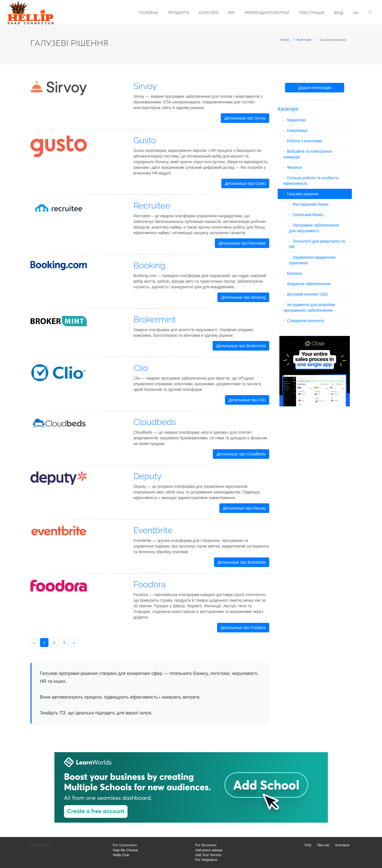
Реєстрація (312, 13)
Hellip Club (121, 855)
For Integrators (207, 860)
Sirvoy (145, 86)
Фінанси (294, 167)
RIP (232, 13)
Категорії (209, 13)
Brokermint (154, 319)
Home (285, 40)
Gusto (145, 140)
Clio (141, 368)
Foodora (150, 584)
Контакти (343, 845)
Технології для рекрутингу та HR (317, 244)
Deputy (148, 476)
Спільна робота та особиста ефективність (311, 181)
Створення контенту (305, 321)
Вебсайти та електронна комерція (307, 154)
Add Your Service (208, 855)
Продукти (179, 13)
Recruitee (152, 206)
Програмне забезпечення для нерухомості (314, 228)
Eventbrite (153, 530)
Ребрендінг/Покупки (267, 13)
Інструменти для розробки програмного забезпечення (309, 307)
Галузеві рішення (303, 194)
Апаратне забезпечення (309, 284)
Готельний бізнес (308, 215)
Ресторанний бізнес (311, 204)
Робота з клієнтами (304, 141)
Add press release (209, 850)
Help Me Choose (125, 850)
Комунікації (297, 130)
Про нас (324, 845)
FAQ (308, 845)
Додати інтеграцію (315, 88)
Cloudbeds (155, 422)
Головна (149, 13)
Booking (149, 265)
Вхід (338, 13)
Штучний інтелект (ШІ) (307, 294)
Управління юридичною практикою (312, 260)
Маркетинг (297, 120)
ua (356, 13)
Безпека (294, 273)
